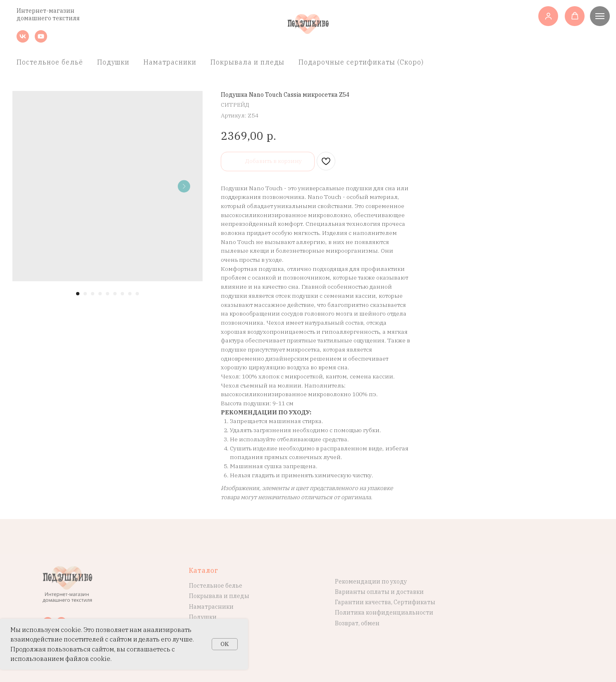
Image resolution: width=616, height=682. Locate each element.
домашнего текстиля (48, 18)
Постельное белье (216, 586)
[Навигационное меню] (600, 16)
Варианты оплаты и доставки (379, 592)
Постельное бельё (50, 62)
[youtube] (41, 40)
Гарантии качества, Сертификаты (385, 602)
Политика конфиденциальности (384, 613)
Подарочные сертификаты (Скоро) (361, 62)
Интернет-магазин (45, 11)
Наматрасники (170, 62)
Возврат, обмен (357, 623)
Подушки (113, 62)
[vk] (23, 40)
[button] (548, 16)
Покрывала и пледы (247, 62)
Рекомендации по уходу (371, 581)
